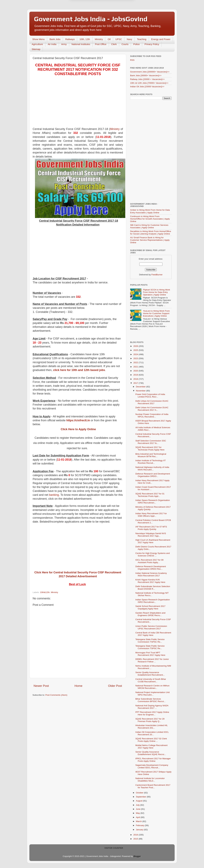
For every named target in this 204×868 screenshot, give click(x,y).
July (138, 805)
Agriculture (37, 44)
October (140, 793)
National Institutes (81, 44)
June (138, 809)
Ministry (99, 39)
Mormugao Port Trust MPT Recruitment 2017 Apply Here (150, 654)
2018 (136, 379)
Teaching (142, 39)
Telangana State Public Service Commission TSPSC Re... (150, 641)
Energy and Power (161, 39)
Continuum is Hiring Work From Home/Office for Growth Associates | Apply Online (150, 219)
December (141, 387)
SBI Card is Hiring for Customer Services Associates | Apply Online (149, 226)
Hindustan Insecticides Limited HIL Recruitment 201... (152, 727)
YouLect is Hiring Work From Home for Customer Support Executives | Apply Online (156, 313)
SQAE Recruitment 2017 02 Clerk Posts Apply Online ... (151, 740)
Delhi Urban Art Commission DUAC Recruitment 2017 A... (152, 409)
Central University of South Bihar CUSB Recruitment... (151, 680)
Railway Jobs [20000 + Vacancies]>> (147, 79)
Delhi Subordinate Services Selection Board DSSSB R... (153, 588)
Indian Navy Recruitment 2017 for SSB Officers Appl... (151, 515)
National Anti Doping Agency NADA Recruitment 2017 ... (152, 707)
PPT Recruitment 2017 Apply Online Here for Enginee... (152, 713)
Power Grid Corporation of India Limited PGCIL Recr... (150, 396)
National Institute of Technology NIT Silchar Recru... (152, 594)
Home (78, 686)
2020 (136, 371)
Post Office (101, 44)
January (140, 830)
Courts (125, 44)
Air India (52, 44)
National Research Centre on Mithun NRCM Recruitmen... (152, 687)
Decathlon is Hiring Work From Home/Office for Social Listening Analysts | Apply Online (151, 233)
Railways (70, 39)
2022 (136, 362)
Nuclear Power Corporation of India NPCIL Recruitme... (152, 415)
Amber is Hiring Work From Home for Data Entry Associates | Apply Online (150, 211)
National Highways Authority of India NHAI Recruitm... (152, 468)
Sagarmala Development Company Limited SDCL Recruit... (152, 766)
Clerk (114, 44)
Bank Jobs (55, 39)
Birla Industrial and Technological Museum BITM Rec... (151, 455)
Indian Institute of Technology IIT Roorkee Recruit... (151, 462)
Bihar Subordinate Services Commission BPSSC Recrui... (151, 700)
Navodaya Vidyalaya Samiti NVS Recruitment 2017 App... (151, 535)
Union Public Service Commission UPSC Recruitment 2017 (151, 627)
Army (64, 44)
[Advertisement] (78, 102)
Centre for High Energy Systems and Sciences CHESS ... (153, 554)
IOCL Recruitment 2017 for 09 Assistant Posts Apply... (149, 561)
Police (136, 44)
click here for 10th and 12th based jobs (79, 370)
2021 (136, 367)
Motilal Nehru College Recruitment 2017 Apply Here (152, 747)
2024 (136, 354)
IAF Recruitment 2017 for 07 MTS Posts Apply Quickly (151, 528)
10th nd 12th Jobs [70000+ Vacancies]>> (149, 83)
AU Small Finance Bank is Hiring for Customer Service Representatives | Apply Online (150, 240)
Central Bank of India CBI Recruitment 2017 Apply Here (153, 634)
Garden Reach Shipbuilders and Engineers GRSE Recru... (150, 614)
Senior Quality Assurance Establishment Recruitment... (150, 674)
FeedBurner (157, 275)
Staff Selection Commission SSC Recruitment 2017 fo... (151, 442)
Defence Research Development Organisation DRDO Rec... (151, 568)
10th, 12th (85, 39)
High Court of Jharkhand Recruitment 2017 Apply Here (153, 541)
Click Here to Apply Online (78, 429)
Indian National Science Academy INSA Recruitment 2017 (151, 574)
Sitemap (36, 49)
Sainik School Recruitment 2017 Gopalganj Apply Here (150, 607)
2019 (136, 375)
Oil (109, 39)
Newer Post (41, 686)
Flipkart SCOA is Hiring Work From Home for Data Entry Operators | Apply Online (156, 292)
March (139, 821)
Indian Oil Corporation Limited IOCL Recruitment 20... (152, 733)
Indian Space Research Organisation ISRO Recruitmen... (153, 501)
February (140, 825)
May (138, 813)
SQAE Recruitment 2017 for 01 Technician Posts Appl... (150, 495)
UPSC (119, 39)
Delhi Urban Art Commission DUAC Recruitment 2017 (152, 402)
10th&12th (45, 592)
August (139, 801)
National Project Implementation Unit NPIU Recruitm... (153, 694)
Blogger (137, 856)
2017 (136, 383)
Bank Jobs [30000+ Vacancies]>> (146, 75)
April (138, 817)
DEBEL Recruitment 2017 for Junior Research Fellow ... (152, 660)
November (141, 391)
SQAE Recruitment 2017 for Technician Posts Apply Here (150, 448)
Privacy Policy (152, 44)
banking (54, 495)
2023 (136, 358)
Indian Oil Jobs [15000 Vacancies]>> (147, 87)
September (141, 797)
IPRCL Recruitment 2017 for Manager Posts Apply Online (153, 760)
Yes (118, 14)
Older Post (115, 686)
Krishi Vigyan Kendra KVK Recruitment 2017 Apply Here (150, 581)
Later (87, 14)
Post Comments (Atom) (56, 695)
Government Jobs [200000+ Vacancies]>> (150, 72)
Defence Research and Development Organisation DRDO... (153, 475)
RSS (132, 60)
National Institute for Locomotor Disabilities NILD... (150, 780)
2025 (136, 350)
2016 (136, 835)
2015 (136, 839)
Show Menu (39, 39)
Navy (129, 39)
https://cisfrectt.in (78, 420)
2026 (136, 346)
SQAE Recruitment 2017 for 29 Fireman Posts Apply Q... (150, 720)
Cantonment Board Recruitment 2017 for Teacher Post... (153, 786)
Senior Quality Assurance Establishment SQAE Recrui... (151, 753)
